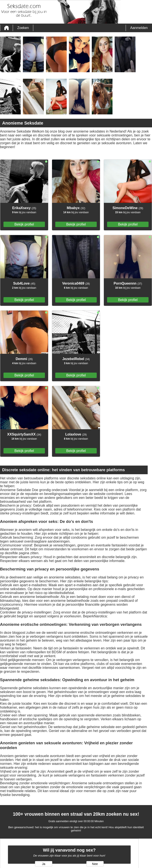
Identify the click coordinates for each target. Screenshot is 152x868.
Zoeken (23, 28)
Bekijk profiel (24, 224)
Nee (95, 864)
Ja (44, 864)
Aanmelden (139, 28)
